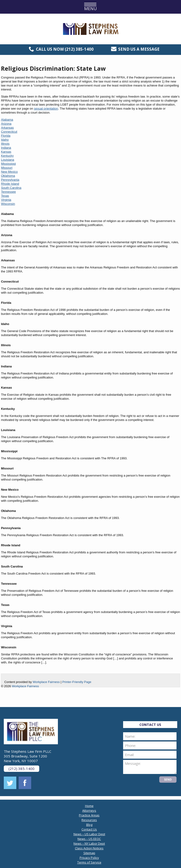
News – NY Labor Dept (89, 843)
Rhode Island (10, 184)
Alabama (7, 120)
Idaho (5, 140)
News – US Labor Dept (89, 834)
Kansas (6, 152)
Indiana (6, 148)
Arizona (6, 124)
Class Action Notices (89, 848)
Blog (89, 825)
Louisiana (8, 160)
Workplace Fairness (46, 682)
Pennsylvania (10, 180)
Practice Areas (89, 815)
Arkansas (7, 128)
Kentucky (7, 156)
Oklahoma (8, 176)
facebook (25, 783)
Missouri (7, 168)
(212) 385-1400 (79, 49)
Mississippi (8, 164)
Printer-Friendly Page (77, 682)
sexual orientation (46, 109)
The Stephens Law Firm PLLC (91, 29)
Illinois (5, 144)
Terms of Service (89, 862)
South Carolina (11, 188)
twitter (10, 783)
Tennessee (8, 192)
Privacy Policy (89, 858)
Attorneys (89, 810)
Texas (5, 196)
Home (89, 806)
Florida (6, 136)
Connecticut (9, 132)
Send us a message (139, 49)
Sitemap (89, 853)
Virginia (6, 200)
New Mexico (9, 172)
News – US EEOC (89, 839)
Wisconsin (8, 204)
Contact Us (89, 829)
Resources (89, 820)
